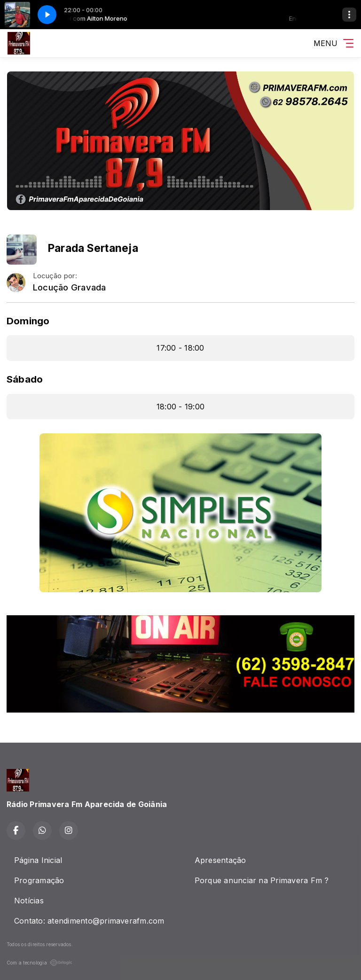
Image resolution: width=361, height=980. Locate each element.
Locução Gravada (70, 287)
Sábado (25, 379)
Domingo (28, 321)
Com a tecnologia (39, 963)
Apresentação (220, 860)
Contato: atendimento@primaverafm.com (89, 921)
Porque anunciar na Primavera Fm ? (262, 880)
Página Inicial (38, 860)
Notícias (29, 901)
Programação (39, 880)
